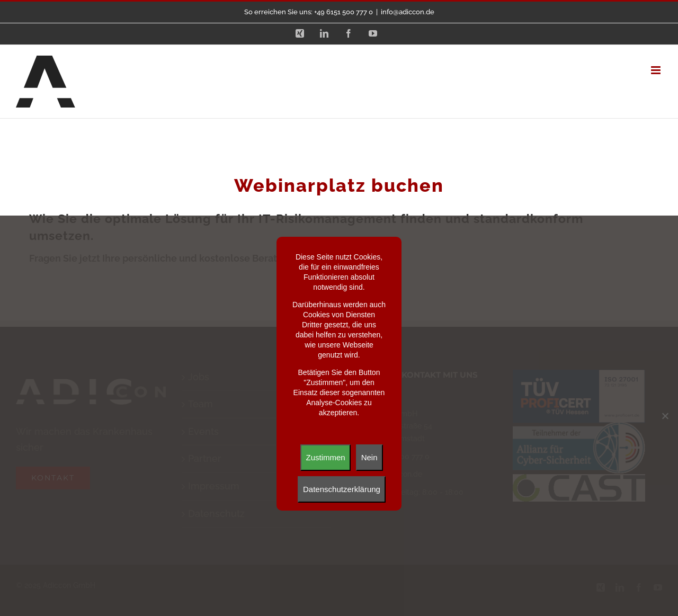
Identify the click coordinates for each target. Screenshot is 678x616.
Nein (369, 457)
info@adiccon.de (408, 12)
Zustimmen (325, 457)
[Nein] (665, 416)
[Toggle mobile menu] (657, 70)
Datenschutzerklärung (342, 489)
